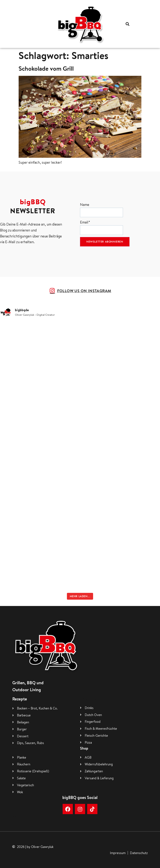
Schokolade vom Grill (46, 68)
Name (101, 210)
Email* (101, 227)
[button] (127, 24)
